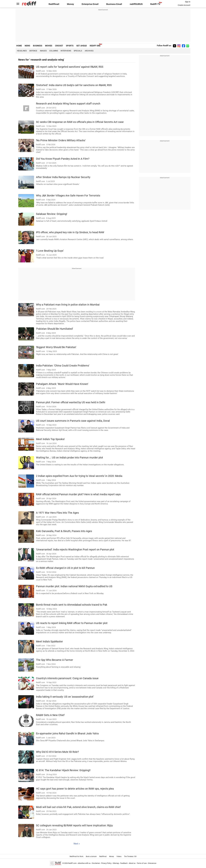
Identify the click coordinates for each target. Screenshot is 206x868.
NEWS (27, 46)
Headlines (22, 51)
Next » (77, 844)
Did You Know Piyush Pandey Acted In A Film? (63, 159)
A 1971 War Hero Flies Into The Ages (57, 513)
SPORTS (70, 46)
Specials (78, 51)
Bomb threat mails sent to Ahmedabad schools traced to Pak (72, 605)
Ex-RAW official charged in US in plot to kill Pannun (65, 568)
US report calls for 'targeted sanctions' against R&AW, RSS (70, 67)
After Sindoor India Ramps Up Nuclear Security (63, 177)
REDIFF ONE (95, 46)
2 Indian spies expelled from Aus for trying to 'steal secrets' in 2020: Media (79, 476)
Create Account (184, 5)
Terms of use (142, 863)
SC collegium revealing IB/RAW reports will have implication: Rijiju (74, 825)
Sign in (188, 2)
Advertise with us (84, 863)
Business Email (114, 4)
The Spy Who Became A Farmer (55, 660)
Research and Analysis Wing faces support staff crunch (68, 104)
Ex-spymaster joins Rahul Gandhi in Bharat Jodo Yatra (67, 734)
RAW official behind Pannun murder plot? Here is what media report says (78, 494)
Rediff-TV (155, 4)
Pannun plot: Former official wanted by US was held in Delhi (71, 402)
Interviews (66, 51)
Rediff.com (72, 863)
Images (43, 51)
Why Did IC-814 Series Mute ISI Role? (57, 752)
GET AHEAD (82, 46)
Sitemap (116, 863)
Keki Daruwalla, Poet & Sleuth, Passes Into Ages (64, 531)
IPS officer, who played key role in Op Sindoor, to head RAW (70, 232)
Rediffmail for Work (76, 856)
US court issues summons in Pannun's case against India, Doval (73, 421)
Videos (119, 856)
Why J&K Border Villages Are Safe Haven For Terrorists (68, 196)
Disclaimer (96, 863)
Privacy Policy (106, 863)
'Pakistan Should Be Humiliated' (54, 329)
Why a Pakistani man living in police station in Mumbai (68, 305)
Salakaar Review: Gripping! (52, 214)
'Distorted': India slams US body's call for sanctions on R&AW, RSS (74, 85)
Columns (54, 51)
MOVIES (49, 46)
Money (70, 4)
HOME (19, 46)
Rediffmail (54, 4)
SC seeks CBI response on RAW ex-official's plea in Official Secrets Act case (80, 122)
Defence (33, 51)
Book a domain (91, 856)
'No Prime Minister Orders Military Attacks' (61, 140)
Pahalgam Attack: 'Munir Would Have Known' (62, 384)
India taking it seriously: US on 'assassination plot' (65, 697)
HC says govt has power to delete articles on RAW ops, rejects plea (75, 789)
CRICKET (59, 46)
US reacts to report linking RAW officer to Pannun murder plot (72, 623)
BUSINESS (38, 46)
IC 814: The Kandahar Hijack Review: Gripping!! (63, 770)
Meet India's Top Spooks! (50, 439)
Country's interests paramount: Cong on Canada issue (67, 678)
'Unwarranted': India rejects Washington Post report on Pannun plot (75, 550)
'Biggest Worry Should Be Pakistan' (56, 347)
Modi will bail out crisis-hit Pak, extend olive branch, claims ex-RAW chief (78, 807)
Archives (89, 51)
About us (132, 863)
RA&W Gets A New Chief (50, 715)
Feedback (124, 863)
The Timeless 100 (130, 856)
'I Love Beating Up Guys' (50, 251)
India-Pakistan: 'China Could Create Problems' (63, 366)
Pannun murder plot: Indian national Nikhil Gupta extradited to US (74, 586)
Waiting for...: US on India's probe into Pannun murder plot (69, 458)
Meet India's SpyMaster (49, 642)
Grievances (152, 863)
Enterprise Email (90, 4)
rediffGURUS (136, 4)
